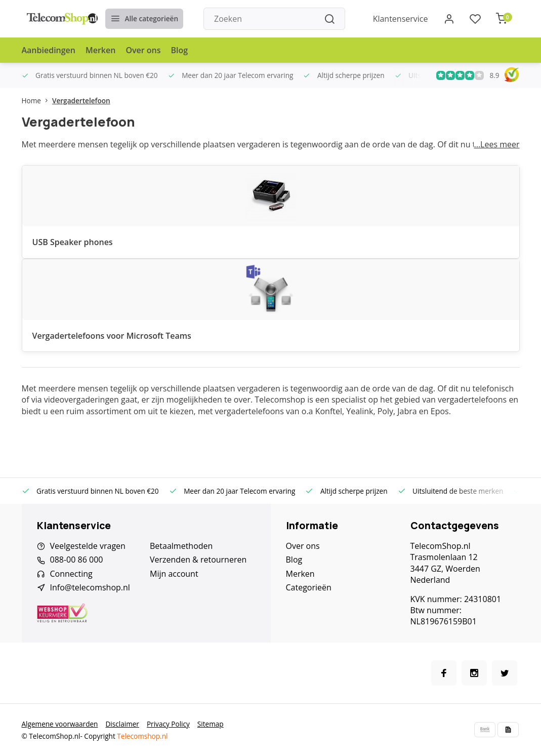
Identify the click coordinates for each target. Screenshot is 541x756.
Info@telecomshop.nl (90, 587)
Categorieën (309, 587)
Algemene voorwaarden (60, 724)
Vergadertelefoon (81, 101)
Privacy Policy (168, 724)
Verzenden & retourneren (198, 560)
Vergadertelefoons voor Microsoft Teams (112, 336)
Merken (100, 50)
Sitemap (211, 724)
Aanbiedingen (49, 50)
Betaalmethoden (181, 546)
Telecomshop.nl (142, 736)
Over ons (143, 50)
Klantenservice (401, 19)
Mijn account (174, 574)
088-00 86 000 (77, 560)
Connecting (71, 574)
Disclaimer (122, 724)
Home (37, 101)
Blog (180, 50)
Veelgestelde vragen (88, 546)
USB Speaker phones (73, 242)
